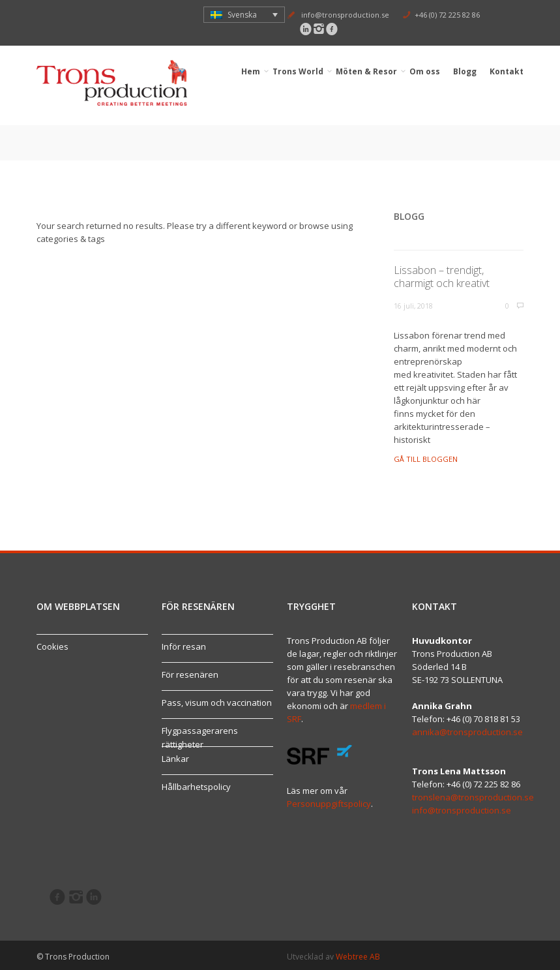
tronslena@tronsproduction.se (473, 797)
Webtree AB (358, 957)
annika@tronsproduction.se (467, 732)
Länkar (175, 759)
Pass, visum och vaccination (217, 703)
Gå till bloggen (426, 459)
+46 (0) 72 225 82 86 (447, 15)
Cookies (52, 646)
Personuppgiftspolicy (329, 804)
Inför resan (184, 646)
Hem (251, 71)
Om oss (425, 71)
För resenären (190, 674)
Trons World (298, 71)
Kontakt (507, 71)
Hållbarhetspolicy (196, 787)
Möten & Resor (367, 71)
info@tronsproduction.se (345, 15)
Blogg (465, 71)
